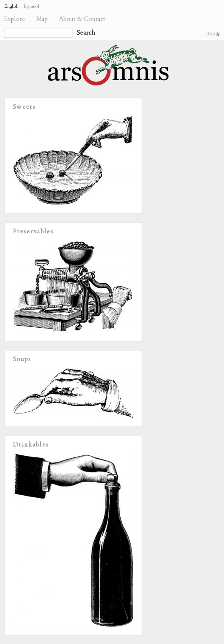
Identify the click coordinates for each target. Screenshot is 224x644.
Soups (22, 359)
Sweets (24, 107)
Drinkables (31, 445)
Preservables (33, 232)
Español (31, 6)
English (11, 6)
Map (42, 19)
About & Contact (82, 19)
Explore (15, 19)
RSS (213, 34)
